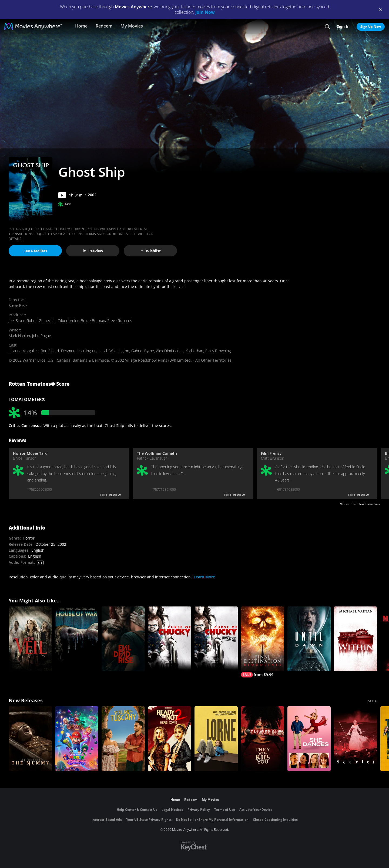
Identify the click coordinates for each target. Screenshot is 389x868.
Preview (93, 251)
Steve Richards (120, 321)
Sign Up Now (371, 27)
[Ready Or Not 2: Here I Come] (170, 739)
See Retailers (35, 251)
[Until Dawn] (309, 639)
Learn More (204, 577)
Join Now (205, 12)
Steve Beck (18, 305)
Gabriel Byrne (143, 351)
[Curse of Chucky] (170, 639)
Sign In (343, 26)
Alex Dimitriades (170, 351)
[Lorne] (216, 739)
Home (81, 26)
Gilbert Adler (68, 321)
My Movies (132, 26)
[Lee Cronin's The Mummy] (30, 739)
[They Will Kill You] (263, 739)
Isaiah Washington (114, 351)
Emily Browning (218, 351)
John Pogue (42, 336)
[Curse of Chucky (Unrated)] (216, 639)
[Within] (356, 639)
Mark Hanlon (19, 336)
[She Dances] (309, 739)
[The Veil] (30, 639)
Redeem (104, 26)
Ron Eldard (50, 351)
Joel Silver (17, 321)
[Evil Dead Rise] (123, 639)
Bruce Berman (93, 321)
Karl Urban (194, 351)
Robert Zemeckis (41, 321)
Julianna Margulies (24, 351)
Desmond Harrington (79, 351)
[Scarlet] (356, 739)
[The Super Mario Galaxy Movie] (77, 739)
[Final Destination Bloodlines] (263, 642)
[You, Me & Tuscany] (123, 739)
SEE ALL (374, 701)
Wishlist (150, 251)
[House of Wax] (77, 639)
